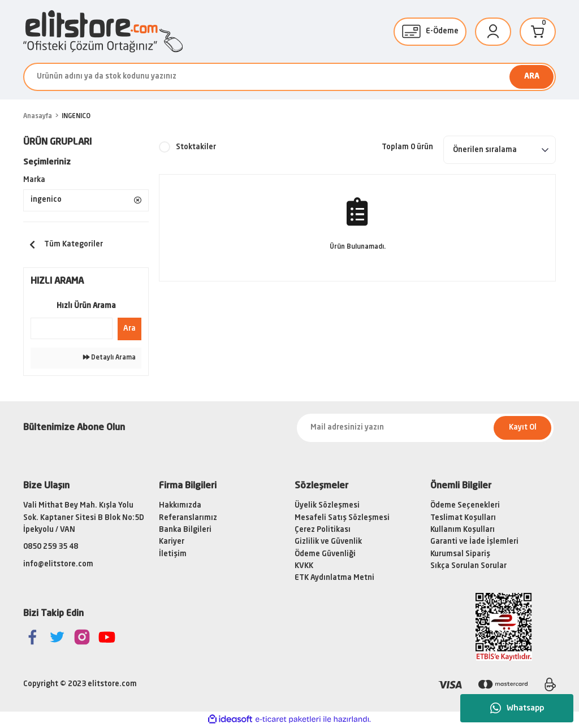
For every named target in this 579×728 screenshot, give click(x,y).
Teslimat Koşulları (463, 518)
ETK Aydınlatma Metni (334, 578)
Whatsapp (517, 708)
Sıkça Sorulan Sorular (468, 566)
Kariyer (172, 542)
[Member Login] (493, 32)
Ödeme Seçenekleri (465, 506)
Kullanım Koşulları (463, 530)
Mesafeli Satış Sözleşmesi (342, 518)
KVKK (304, 566)
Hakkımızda (180, 506)
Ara (129, 329)
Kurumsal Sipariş (460, 554)
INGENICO (76, 116)
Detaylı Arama (109, 357)
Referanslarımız (188, 518)
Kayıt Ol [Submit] (523, 428)
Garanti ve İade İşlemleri (474, 542)
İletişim (173, 554)
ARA (532, 77)
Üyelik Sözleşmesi (327, 506)
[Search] (289, 77)
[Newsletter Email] (425, 428)
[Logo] (103, 31)
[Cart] (538, 32)
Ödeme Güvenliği (325, 554)
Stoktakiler (196, 147)
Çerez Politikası (323, 530)
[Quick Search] (72, 328)
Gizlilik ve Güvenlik (328, 542)
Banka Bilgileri (185, 530)
